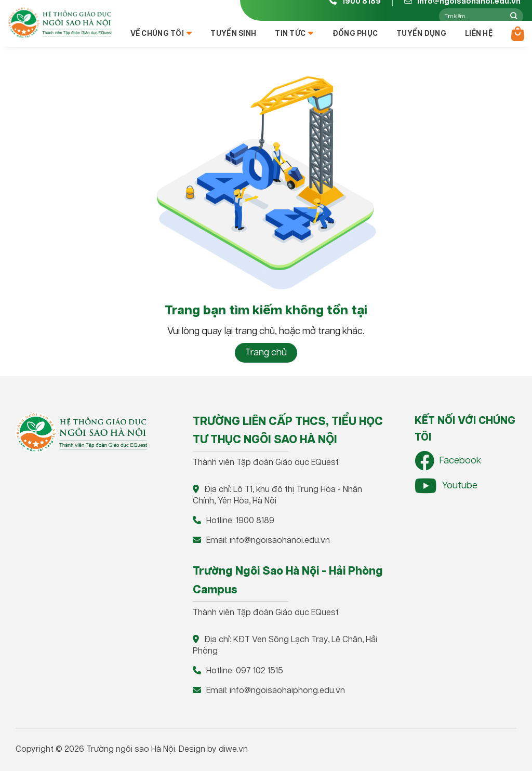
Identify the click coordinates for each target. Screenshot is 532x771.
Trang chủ (266, 353)
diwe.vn (233, 749)
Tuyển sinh (233, 34)
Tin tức (294, 34)
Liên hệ (479, 34)
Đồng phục (355, 34)
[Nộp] (514, 16)
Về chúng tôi (161, 34)
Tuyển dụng (421, 34)
